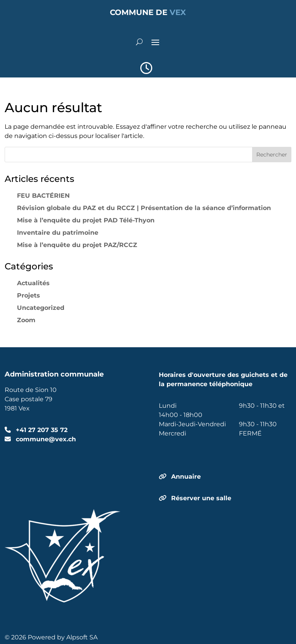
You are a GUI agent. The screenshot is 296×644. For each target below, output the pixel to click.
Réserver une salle (201, 498)
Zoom (26, 320)
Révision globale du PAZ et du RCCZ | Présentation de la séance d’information (144, 208)
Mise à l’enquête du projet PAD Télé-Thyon (86, 220)
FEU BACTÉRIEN (43, 196)
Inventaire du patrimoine (58, 233)
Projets (29, 295)
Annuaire (186, 477)
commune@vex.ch (45, 439)
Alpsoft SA (82, 637)
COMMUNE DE (148, 12)
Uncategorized (41, 308)
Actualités (33, 283)
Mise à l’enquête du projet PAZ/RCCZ (77, 245)
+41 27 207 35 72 (41, 430)
